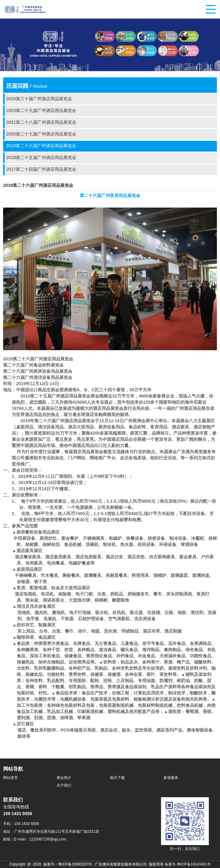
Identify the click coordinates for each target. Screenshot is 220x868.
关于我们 (64, 786)
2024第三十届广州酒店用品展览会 (39, 99)
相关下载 (117, 778)
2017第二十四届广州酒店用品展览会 (41, 170)
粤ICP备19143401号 (194, 864)
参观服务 (171, 778)
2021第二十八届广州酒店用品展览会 (41, 123)
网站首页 (11, 778)
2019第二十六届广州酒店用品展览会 (41, 146)
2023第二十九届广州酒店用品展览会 (41, 111)
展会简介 (64, 778)
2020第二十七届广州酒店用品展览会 (41, 134)
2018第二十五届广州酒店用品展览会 (41, 158)
